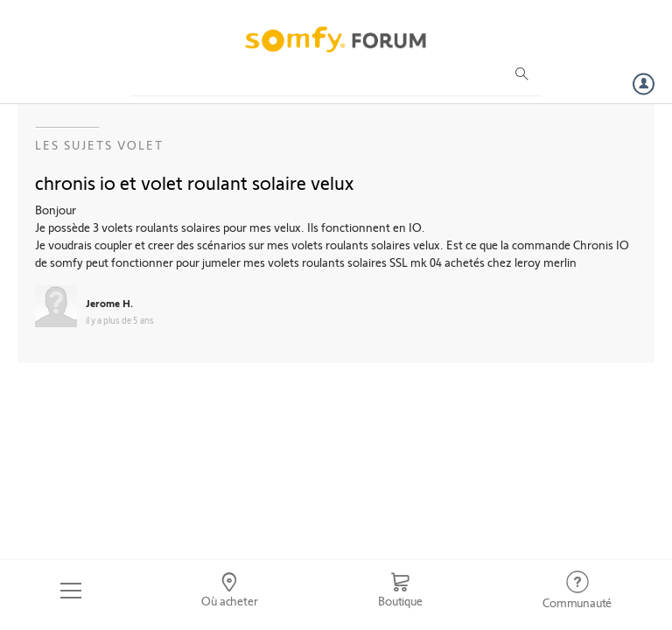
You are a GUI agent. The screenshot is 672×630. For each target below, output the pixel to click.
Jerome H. (109, 303)
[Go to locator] (230, 591)
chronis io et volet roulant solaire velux (194, 182)
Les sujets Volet (99, 145)
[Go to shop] (400, 591)
